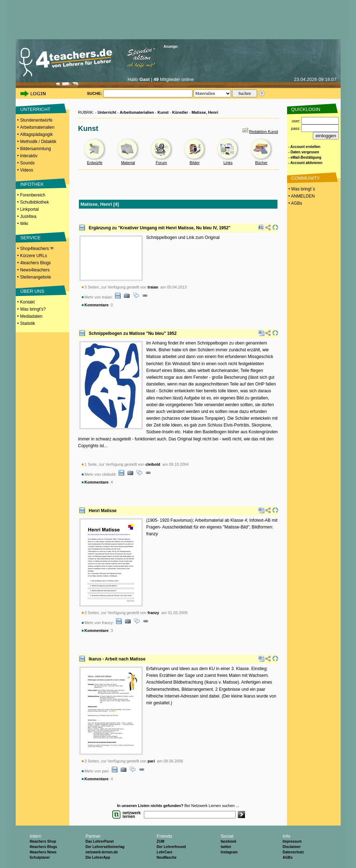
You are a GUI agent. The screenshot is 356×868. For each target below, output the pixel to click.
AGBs (287, 857)
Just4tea (28, 216)
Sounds (27, 163)
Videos (26, 170)
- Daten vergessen (304, 152)
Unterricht (107, 112)
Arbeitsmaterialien (37, 127)
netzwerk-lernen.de (102, 852)
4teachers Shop (43, 841)
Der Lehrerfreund (171, 847)
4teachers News (43, 852)
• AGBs (295, 203)
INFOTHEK (32, 184)
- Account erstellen (305, 147)
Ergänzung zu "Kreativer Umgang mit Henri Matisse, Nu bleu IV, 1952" (160, 228)
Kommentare (97, 305)
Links (228, 163)
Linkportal (29, 209)
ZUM (161, 841)
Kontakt (27, 302)
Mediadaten (31, 316)
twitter (226, 847)
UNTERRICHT (36, 109)
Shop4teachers (37, 249)
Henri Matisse (103, 511)
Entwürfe (94, 163)
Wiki (24, 224)
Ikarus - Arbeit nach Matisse (117, 659)
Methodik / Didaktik (38, 142)
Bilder (195, 163)
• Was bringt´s (301, 189)
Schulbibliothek (34, 202)
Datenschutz (293, 852)
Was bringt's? (33, 309)
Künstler (180, 112)
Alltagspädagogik (36, 134)
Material (128, 163)
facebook (229, 841)
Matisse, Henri (205, 112)
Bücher (261, 163)
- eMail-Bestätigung (305, 157)
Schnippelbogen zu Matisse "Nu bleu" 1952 (133, 333)
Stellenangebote (36, 277)
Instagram (229, 852)
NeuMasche (167, 857)
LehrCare (165, 852)
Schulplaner (40, 857)
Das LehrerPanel (99, 841)
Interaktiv (29, 156)
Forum (161, 163)
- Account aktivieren (305, 163)
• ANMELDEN (301, 196)
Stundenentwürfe (36, 120)
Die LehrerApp (98, 857)
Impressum (292, 841)
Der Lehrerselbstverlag (105, 847)
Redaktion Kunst (264, 132)
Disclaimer (292, 847)
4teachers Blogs (35, 263)
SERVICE (31, 238)
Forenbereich (33, 195)
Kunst (163, 112)
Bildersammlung (35, 149)
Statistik (27, 323)
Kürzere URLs (33, 256)
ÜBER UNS (32, 291)
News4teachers (35, 270)
